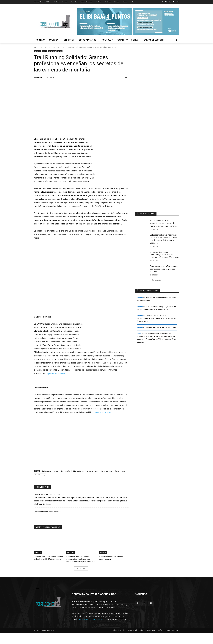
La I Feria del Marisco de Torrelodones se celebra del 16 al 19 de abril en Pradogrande (156, 318)
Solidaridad (52, 51)
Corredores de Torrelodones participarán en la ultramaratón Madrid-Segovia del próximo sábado (81, 559)
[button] (176, 40)
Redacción (40, 78)
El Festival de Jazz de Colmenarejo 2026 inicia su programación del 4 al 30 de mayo (164, 255)
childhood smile (78, 471)
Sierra (44, 51)
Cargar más (81, 568)
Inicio (36, 47)
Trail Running (40, 475)
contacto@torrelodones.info (90, 619)
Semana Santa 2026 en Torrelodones (161, 327)
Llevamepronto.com (103, 412)
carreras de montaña (62, 471)
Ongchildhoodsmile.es (56, 374)
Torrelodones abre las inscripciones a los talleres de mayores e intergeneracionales (163, 223)
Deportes (43, 47)
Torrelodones (120, 471)
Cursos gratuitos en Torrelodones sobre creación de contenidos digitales (164, 269)
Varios (60, 51)
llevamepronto (107, 471)
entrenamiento (93, 471)
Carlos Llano (46, 471)
